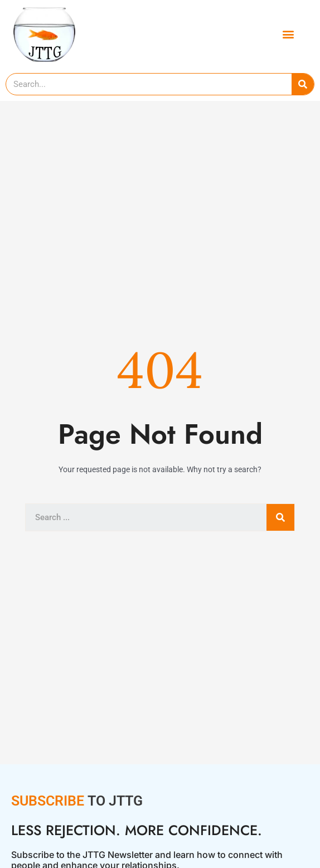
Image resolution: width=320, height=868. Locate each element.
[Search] (303, 84)
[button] (288, 34)
